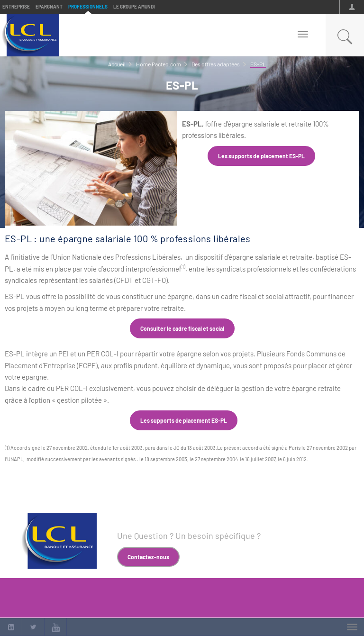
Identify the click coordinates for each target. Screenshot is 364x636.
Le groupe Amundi (134, 7)
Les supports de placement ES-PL (261, 156)
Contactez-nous (148, 557)
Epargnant (49, 7)
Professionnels (88, 7)
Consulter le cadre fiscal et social (182, 328)
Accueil (117, 64)
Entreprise (16, 7)
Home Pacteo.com (159, 64)
